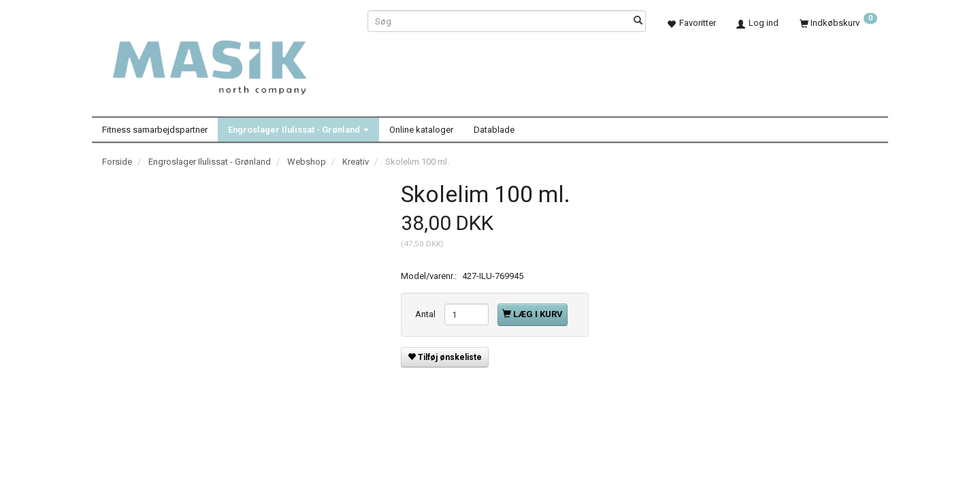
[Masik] (225, 60)
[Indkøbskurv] (838, 23)
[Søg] (638, 21)
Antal (426, 314)
